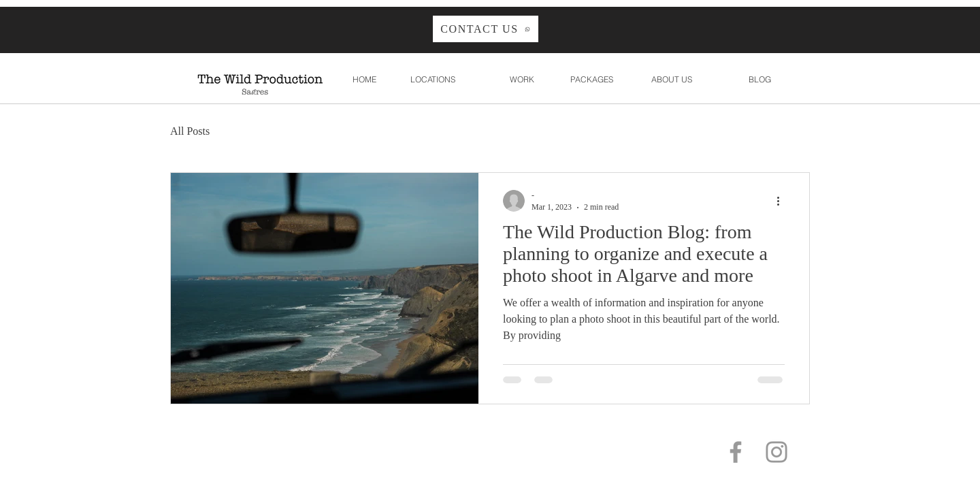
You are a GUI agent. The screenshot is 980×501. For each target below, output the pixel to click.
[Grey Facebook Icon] (736, 452)
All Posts (190, 131)
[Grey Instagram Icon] (777, 452)
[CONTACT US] (486, 29)
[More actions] (783, 201)
